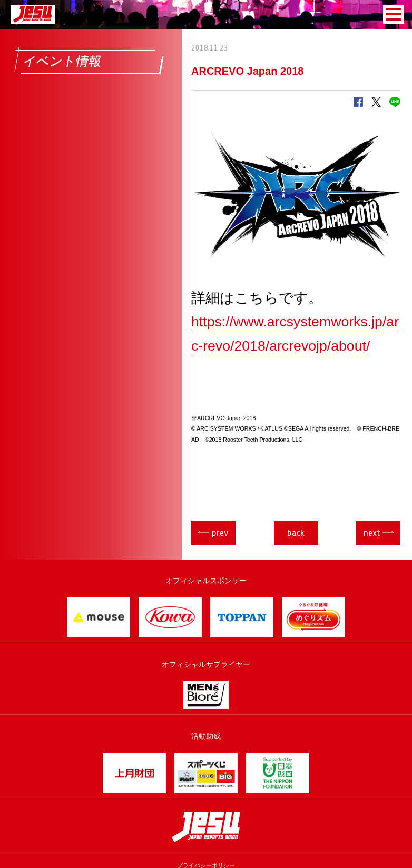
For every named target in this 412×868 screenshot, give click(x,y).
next (372, 533)
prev (220, 533)
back (296, 533)
